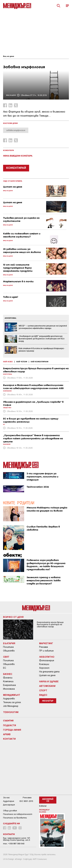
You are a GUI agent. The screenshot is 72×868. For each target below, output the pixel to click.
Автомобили (47, 686)
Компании (8, 681)
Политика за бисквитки (15, 818)
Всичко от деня (13, 617)
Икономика (9, 689)
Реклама (44, 647)
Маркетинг (46, 643)
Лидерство (9, 699)
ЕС (5, 668)
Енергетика (9, 685)
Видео (43, 695)
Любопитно (47, 657)
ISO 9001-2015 (26, 801)
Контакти (9, 739)
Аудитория (9, 801)
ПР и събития (46, 651)
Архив (7, 734)
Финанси (8, 678)
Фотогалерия (47, 660)
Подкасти (10, 725)
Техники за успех (12, 702)
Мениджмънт (12, 695)
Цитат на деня (47, 675)
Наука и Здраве (49, 681)
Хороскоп (44, 668)
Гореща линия (12, 730)
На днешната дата (49, 672)
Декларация (9, 805)
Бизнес (8, 674)
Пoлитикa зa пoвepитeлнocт (18, 814)
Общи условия (10, 811)
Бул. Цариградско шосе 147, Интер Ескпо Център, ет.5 (17, 839)
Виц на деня (9, 56)
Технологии (11, 712)
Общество (9, 651)
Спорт (43, 690)
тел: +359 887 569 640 (14, 844)
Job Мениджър (11, 706)
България (9, 643)
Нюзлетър (48, 701)
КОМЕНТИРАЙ (16, 168)
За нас (6, 798)
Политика (8, 647)
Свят (6, 657)
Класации (44, 664)
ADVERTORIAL (11, 318)
